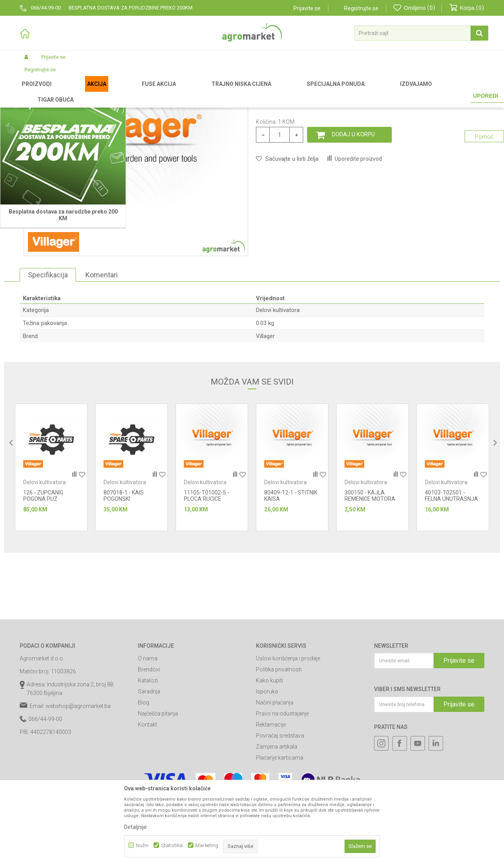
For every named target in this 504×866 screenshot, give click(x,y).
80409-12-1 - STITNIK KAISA (291, 578)
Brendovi (149, 752)
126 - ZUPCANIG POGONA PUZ (43, 578)
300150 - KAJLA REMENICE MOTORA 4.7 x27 (370, 581)
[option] (51, 550)
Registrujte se (361, 8)
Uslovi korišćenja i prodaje (288, 741)
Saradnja (149, 774)
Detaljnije (135, 827)
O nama (148, 741)
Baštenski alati (133, 91)
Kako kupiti (270, 763)
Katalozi (148, 763)
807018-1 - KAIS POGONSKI (124, 578)
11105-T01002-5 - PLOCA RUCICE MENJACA (207, 581)
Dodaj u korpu (353, 217)
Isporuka (267, 774)
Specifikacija (48, 357)
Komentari (102, 357)
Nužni (142, 845)
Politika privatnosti (279, 752)
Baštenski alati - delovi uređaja (188, 91)
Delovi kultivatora (246, 91)
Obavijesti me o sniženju (454, 179)
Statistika (172, 845)
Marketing (207, 845)
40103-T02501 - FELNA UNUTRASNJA (451, 578)
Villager (265, 418)
